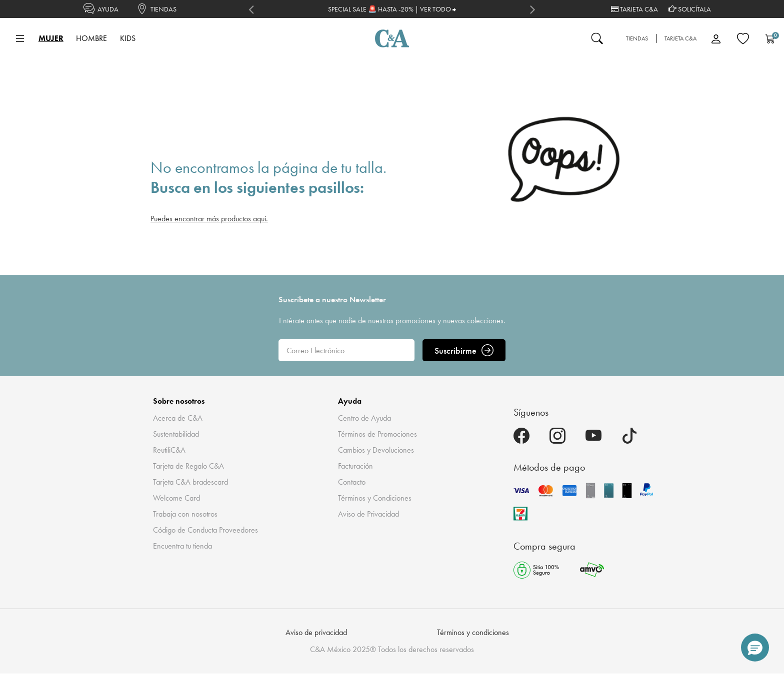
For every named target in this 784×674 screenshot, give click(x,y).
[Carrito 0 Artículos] (770, 38)
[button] (755, 648)
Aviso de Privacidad (368, 514)
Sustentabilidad (176, 434)
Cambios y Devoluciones (376, 450)
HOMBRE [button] (91, 38)
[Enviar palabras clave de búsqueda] (597, 38)
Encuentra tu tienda (182, 546)
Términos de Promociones (377, 434)
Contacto (352, 482)
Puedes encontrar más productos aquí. (209, 219)
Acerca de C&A (178, 418)
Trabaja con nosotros (185, 514)
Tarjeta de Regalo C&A (188, 466)
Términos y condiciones (473, 632)
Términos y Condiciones (375, 498)
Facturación (355, 466)
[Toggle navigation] (20, 38)
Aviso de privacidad (316, 632)
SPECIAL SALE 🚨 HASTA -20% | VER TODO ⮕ (392, 9)
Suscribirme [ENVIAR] (464, 350)
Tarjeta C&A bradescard (190, 482)
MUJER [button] (51, 38)
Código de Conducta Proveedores (205, 530)
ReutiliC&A (169, 450)
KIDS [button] (128, 38)
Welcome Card (176, 498)
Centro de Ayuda (364, 418)
